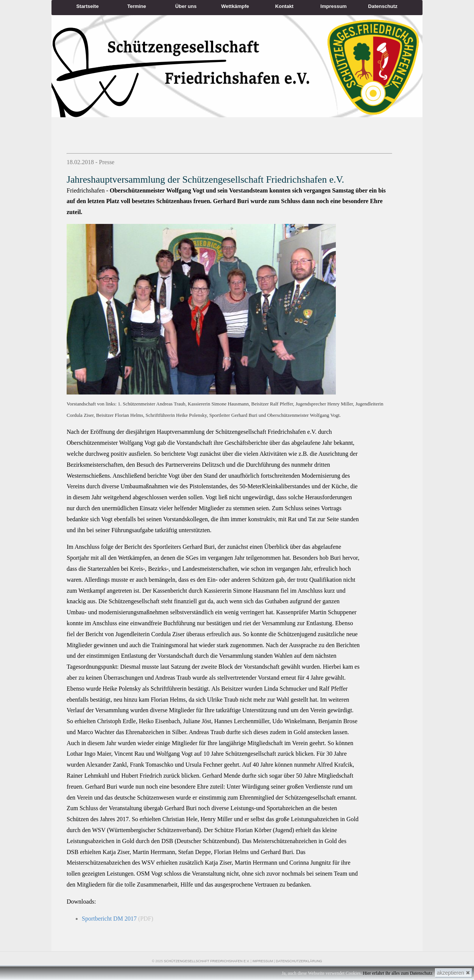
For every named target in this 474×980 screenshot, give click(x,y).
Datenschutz (383, 6)
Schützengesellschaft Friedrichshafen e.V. (207, 961)
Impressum (333, 6)
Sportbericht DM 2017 (109, 919)
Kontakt (284, 6)
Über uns (186, 6)
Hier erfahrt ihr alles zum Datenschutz (398, 973)
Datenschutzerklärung (299, 961)
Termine (137, 6)
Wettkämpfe (235, 6)
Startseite (87, 6)
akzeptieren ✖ (454, 973)
